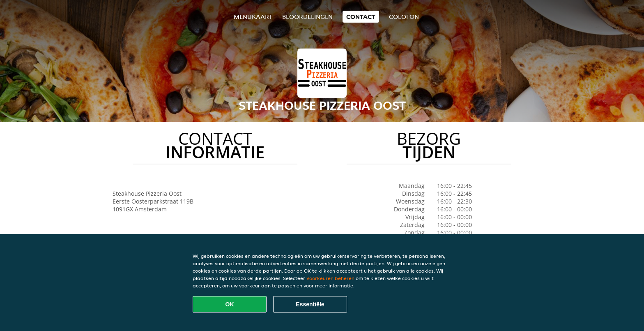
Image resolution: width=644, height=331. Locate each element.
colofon (404, 17)
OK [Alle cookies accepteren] (230, 304)
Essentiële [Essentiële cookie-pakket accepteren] (310, 304)
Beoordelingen (307, 17)
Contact (361, 17)
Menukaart (253, 17)
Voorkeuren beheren (330, 278)
